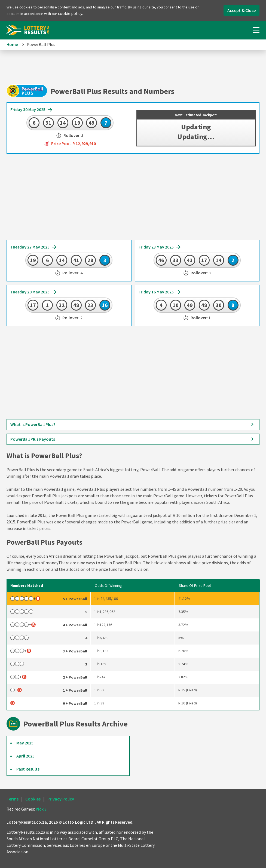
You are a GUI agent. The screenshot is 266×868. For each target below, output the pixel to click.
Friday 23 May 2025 (160, 247)
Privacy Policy (61, 799)
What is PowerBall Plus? (133, 425)
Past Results (28, 769)
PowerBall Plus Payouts (133, 439)
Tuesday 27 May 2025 (34, 247)
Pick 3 (41, 809)
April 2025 (25, 756)
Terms (13, 799)
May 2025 (25, 743)
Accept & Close (241, 10)
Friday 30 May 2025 (32, 110)
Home (12, 44)
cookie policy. (70, 13)
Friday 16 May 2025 (160, 292)
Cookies (33, 799)
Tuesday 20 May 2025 (34, 292)
